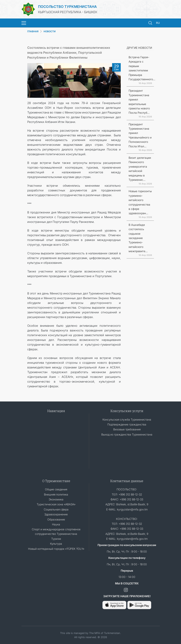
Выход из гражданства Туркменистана (127, 434)
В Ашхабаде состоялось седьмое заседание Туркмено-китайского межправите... (138, 238)
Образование (56, 519)
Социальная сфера (56, 509)
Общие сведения (56, 489)
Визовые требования (127, 429)
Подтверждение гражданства (127, 424)
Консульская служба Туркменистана (127, 419)
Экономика (56, 499)
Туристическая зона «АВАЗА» (56, 504)
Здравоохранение (56, 514)
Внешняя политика (56, 494)
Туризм (56, 539)
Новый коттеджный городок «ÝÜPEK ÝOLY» (56, 549)
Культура (56, 544)
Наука (56, 524)
